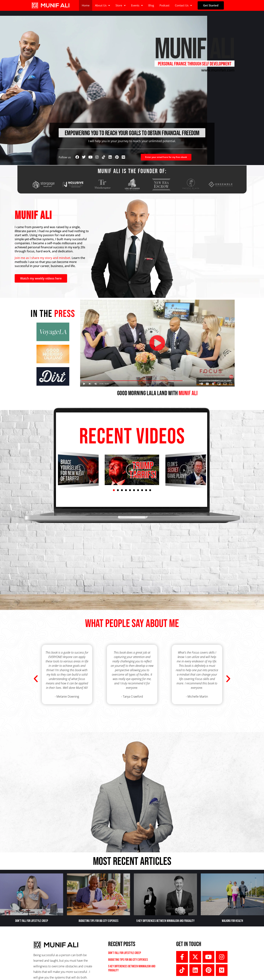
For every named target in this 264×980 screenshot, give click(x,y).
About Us (102, 5)
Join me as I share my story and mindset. (43, 258)
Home (86, 5)
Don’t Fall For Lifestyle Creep (32, 921)
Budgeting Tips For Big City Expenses (99, 921)
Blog (151, 5)
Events (137, 5)
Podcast (164, 5)
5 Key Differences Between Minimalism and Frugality (165, 921)
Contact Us (183, 5)
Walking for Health (232, 921)
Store (121, 5)
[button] (102, 5)
